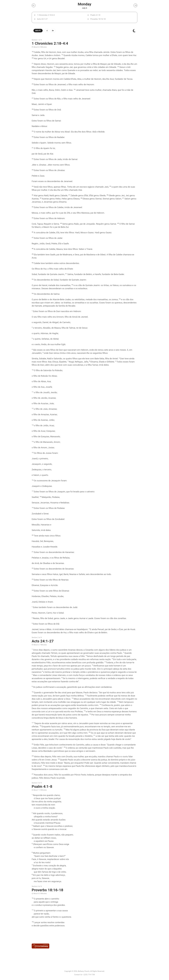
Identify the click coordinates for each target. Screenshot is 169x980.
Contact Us (78, 975)
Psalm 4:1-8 (95, 15)
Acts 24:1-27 (42, 19)
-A (47, 31)
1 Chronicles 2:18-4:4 (46, 15)
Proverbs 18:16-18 (98, 19)
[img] (134, 31)
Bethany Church (84, 971)
